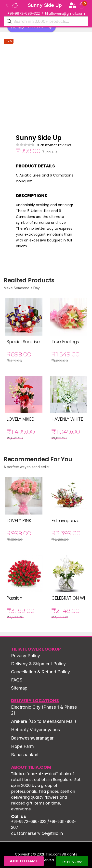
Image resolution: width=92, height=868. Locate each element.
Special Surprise (23, 342)
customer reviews (54, 145)
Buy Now (72, 862)
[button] (81, 5)
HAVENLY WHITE (67, 419)
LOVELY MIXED (21, 419)
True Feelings (65, 342)
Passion (14, 598)
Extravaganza (66, 521)
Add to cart (24, 861)
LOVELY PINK (19, 521)
